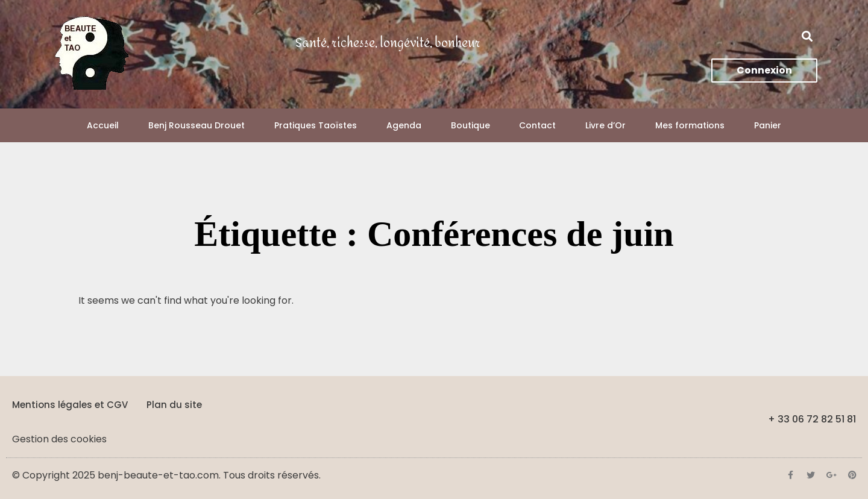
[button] (807, 36)
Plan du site (174, 405)
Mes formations (690, 125)
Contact (537, 125)
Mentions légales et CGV (70, 405)
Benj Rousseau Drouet (197, 125)
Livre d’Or (605, 125)
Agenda (404, 125)
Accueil (103, 125)
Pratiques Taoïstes (316, 125)
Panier (768, 125)
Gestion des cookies (59, 439)
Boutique (470, 125)
